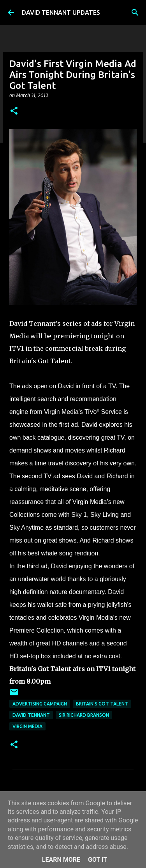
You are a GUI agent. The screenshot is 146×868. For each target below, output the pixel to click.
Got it (98, 860)
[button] (14, 111)
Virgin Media (27, 726)
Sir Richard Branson (84, 715)
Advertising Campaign (40, 704)
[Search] (135, 12)
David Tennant (31, 715)
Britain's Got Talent (102, 704)
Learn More (61, 860)
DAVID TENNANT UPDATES (61, 12)
